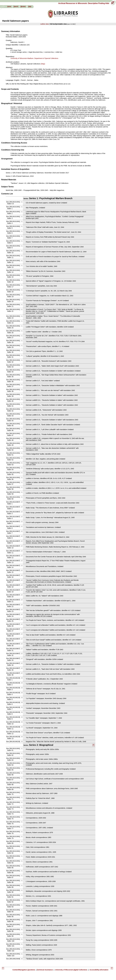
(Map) (43, 64)
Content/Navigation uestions (24, 970)
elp (30, 6)
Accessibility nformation (99, 970)
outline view (45, 24)
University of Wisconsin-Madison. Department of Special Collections (34, 58)
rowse (23, 6)
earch (16, 6)
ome (9, 6)
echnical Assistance (45, 970)
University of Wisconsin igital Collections (71, 970)
